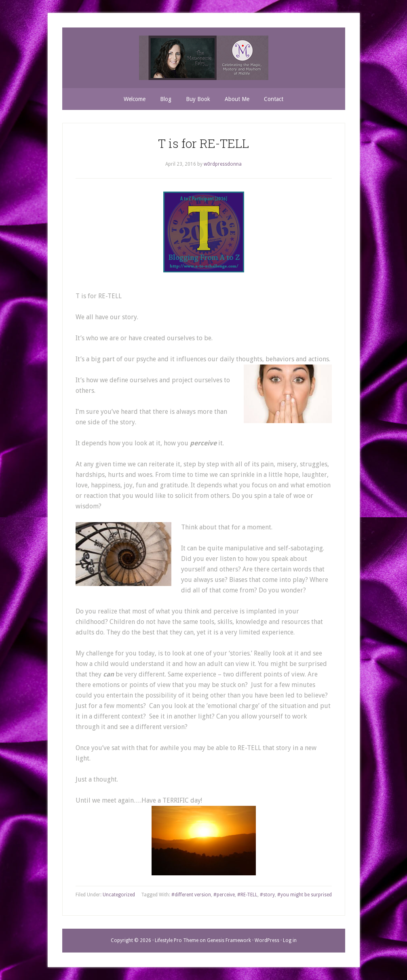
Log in (290, 940)
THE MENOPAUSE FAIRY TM (204, 58)
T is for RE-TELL (203, 143)
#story (267, 895)
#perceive (224, 895)
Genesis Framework (229, 940)
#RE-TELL (247, 895)
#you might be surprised (305, 895)
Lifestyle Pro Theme (177, 940)
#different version (191, 895)
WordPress (267, 940)
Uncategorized (119, 895)
